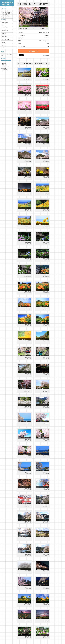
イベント (4, 45)
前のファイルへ (24, 29)
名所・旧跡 (4, 34)
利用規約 (4, 64)
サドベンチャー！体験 (4, 60)
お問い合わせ (5, 65)
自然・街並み (5, 37)
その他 (3, 48)
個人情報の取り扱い (6, 66)
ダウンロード (33, 51)
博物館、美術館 (5, 31)
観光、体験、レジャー (6, 39)
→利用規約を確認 (45, 55)
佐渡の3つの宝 (5, 22)
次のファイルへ (43, 29)
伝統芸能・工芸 (5, 28)
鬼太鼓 (10, 60)
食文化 (3, 42)
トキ (3, 25)
